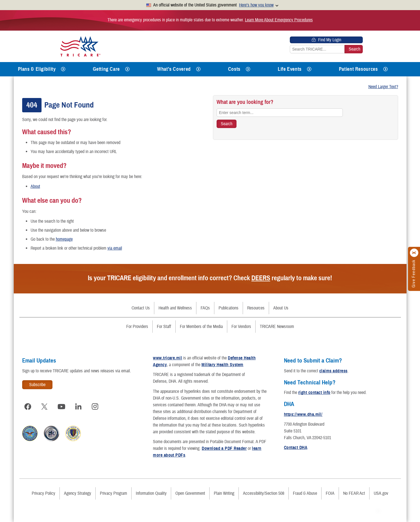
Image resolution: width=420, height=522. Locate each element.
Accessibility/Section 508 (264, 493)
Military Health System (222, 365)
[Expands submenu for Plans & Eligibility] (63, 69)
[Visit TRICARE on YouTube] (61, 407)
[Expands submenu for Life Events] (309, 69)
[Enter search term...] (280, 113)
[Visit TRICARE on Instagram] (95, 407)
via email (115, 248)
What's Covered (174, 69)
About (35, 186)
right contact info (314, 393)
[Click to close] (414, 253)
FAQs (205, 308)
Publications (229, 308)
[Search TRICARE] (227, 124)
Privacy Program (113, 493)
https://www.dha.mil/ (303, 414)
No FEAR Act (354, 493)
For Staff (164, 327)
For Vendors (241, 327)
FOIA (330, 493)
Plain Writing (224, 493)
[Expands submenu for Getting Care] (127, 69)
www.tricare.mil (167, 358)
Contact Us (141, 308)
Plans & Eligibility (37, 69)
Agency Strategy (78, 493)
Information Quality (151, 493)
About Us (281, 308)
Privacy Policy (43, 493)
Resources (256, 308)
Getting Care (106, 69)
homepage (64, 239)
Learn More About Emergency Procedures (279, 20)
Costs (234, 69)
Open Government (190, 493)
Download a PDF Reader (224, 448)
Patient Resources (358, 69)
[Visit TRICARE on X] (45, 407)
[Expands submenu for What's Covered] (198, 69)
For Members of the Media (201, 327)
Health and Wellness (175, 308)
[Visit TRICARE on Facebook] (28, 407)
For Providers (137, 327)
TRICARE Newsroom (277, 327)
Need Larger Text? (383, 87)
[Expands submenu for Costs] (248, 69)
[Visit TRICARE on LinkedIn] (78, 407)
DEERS (261, 278)
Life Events (290, 69)
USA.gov (381, 493)
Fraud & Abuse (305, 493)
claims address (333, 371)
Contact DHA (296, 448)
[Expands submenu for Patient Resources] (385, 69)
